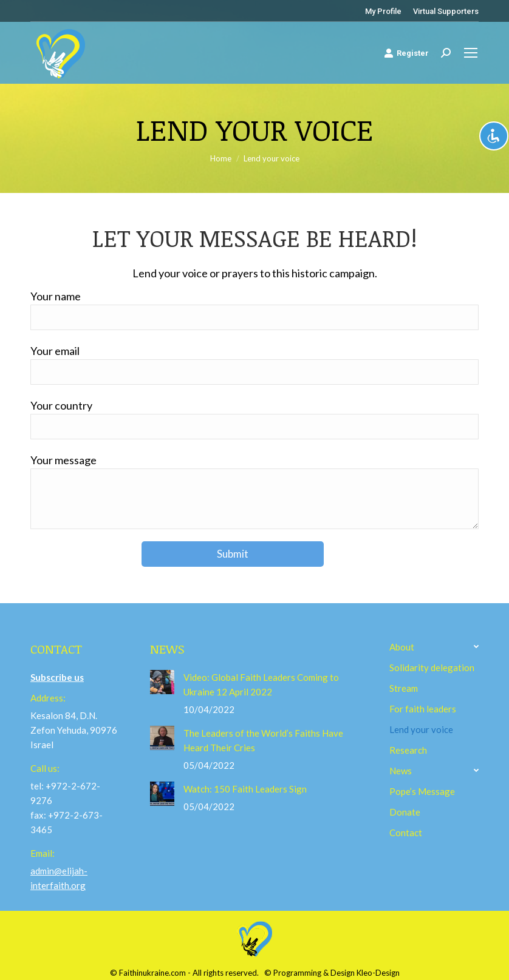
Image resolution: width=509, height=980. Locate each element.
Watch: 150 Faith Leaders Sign (245, 789)
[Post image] (162, 682)
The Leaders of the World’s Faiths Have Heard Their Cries (263, 740)
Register (406, 53)
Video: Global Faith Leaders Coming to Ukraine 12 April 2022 (261, 684)
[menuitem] (383, 11)
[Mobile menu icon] (471, 53)
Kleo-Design (378, 973)
